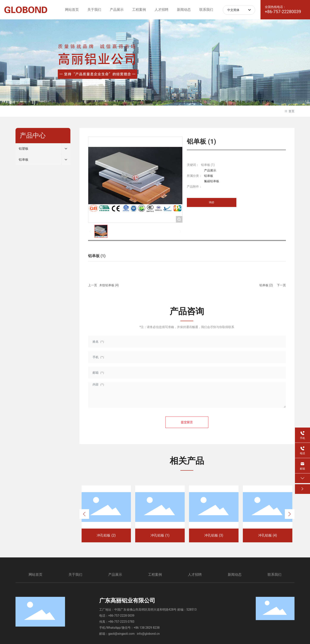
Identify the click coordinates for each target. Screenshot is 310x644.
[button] (84, 514)
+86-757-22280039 (283, 12)
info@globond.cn (148, 634)
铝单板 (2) (266, 285)
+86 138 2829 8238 (147, 628)
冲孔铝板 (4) (268, 535)
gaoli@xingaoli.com (121, 634)
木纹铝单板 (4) (109, 285)
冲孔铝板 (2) (106, 535)
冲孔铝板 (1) (160, 535)
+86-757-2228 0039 (121, 616)
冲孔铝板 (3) (214, 535)
